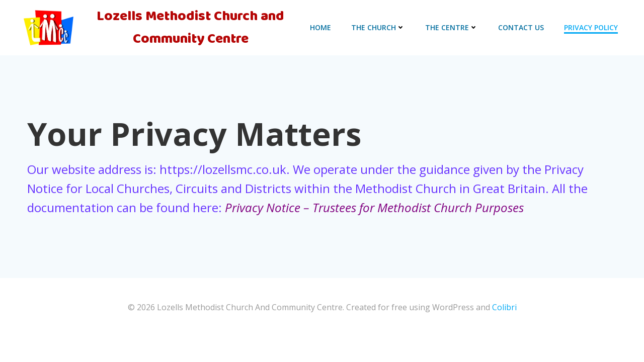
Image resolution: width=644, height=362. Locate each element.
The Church (378, 27)
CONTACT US (521, 27)
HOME (320, 27)
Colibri (504, 307)
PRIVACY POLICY (591, 27)
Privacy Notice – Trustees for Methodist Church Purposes (374, 207)
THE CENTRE (452, 27)
